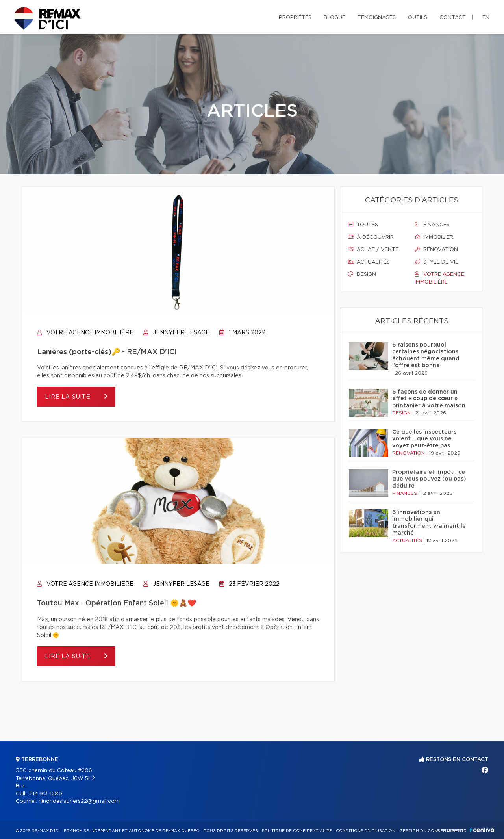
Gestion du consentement (432, 831)
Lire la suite (69, 397)
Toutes (363, 225)
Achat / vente (373, 249)
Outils (418, 18)
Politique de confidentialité (297, 831)
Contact (453, 18)
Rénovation (436, 249)
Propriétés (295, 18)
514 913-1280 (46, 794)
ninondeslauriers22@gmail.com (79, 801)
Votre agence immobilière (85, 333)
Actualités (369, 262)
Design (362, 274)
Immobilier (434, 237)
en (486, 18)
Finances (432, 225)
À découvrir (371, 237)
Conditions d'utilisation (366, 831)
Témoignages (377, 18)
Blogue (334, 18)
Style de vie (436, 262)
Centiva (482, 830)
